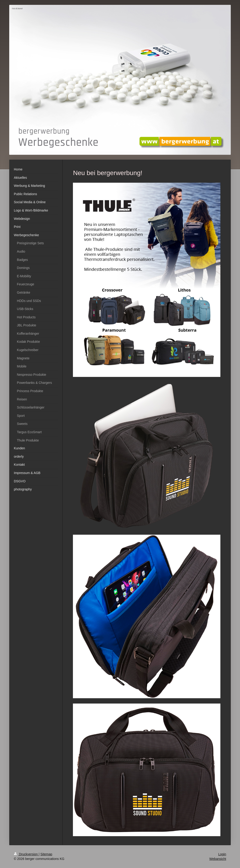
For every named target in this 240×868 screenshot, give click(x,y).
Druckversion (26, 854)
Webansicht (218, 859)
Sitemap (46, 854)
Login (222, 854)
